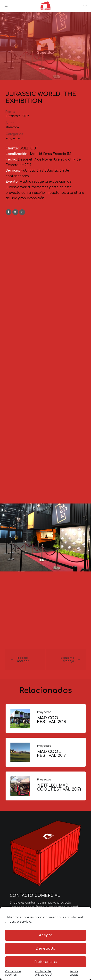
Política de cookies (13, 973)
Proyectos (13, 138)
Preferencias (45, 962)
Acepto (46, 935)
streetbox (12, 127)
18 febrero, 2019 (17, 116)
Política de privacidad (43, 973)
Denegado (45, 949)
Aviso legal (74, 973)
